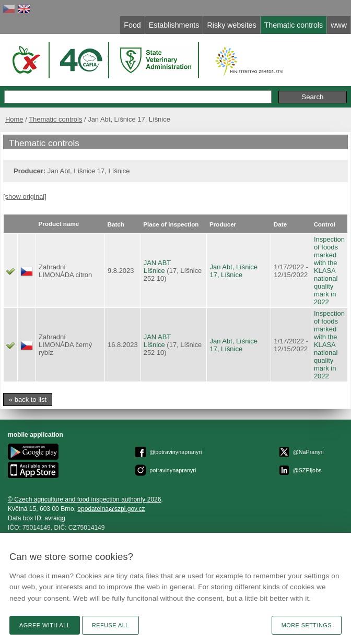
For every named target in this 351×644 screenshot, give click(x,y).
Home (14, 119)
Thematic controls (55, 119)
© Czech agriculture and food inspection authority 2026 (85, 499)
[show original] (25, 196)
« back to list (28, 399)
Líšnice (154, 271)
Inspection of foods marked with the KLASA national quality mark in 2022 (329, 271)
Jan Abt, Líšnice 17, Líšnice (233, 271)
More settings (307, 625)
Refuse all (110, 625)
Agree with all (45, 625)
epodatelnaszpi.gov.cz (111, 509)
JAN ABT (157, 263)
